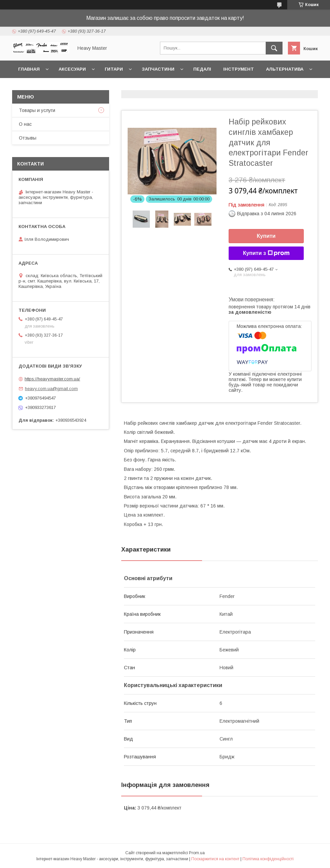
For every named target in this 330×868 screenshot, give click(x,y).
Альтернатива (285, 69)
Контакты (31, 87)
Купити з (266, 253)
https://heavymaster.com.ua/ (52, 379)
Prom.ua (197, 853)
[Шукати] (274, 48)
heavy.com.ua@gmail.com (51, 389)
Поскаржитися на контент (215, 859)
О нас (25, 124)
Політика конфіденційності (268, 859)
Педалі (202, 69)
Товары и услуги (37, 110)
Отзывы (28, 138)
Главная (29, 69)
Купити (266, 236)
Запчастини (158, 69)
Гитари (114, 69)
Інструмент (239, 69)
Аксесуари (72, 69)
